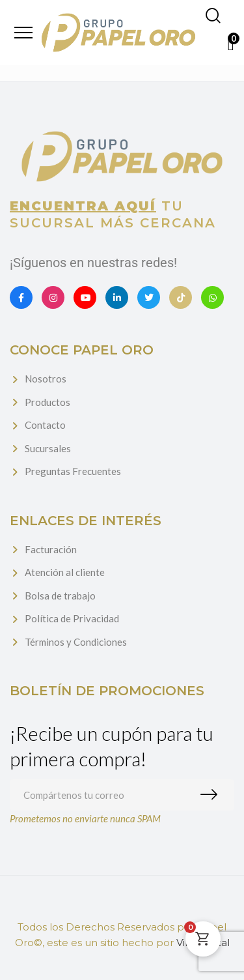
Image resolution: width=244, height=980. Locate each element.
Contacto (45, 425)
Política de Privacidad (72, 618)
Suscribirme (212, 795)
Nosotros (46, 379)
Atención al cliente (65, 572)
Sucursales (48, 448)
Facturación (51, 549)
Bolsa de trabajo (60, 596)
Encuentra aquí (83, 206)
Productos (47, 402)
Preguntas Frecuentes (73, 471)
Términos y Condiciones (76, 642)
